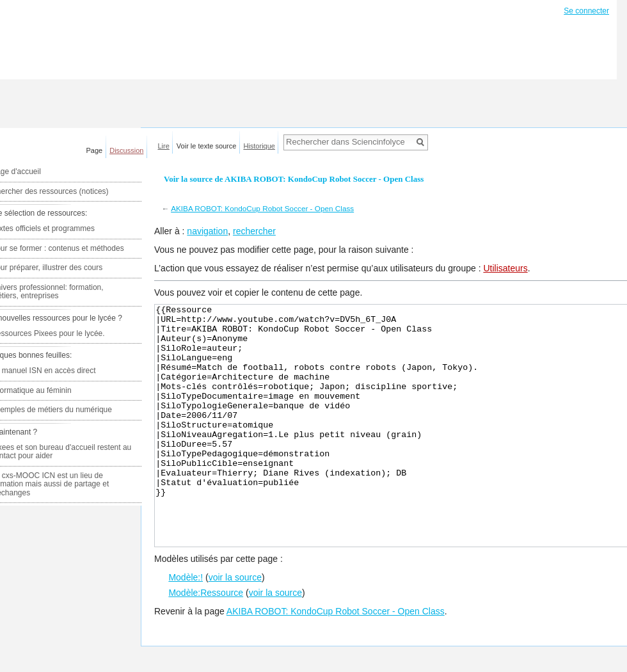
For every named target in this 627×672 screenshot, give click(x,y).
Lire (164, 146)
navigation (207, 231)
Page (95, 150)
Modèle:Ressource (206, 641)
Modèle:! (186, 625)
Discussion (126, 150)
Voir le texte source (207, 146)
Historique (259, 146)
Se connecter (586, 11)
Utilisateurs (505, 268)
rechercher (254, 231)
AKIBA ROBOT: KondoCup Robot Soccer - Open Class (262, 208)
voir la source (235, 625)
